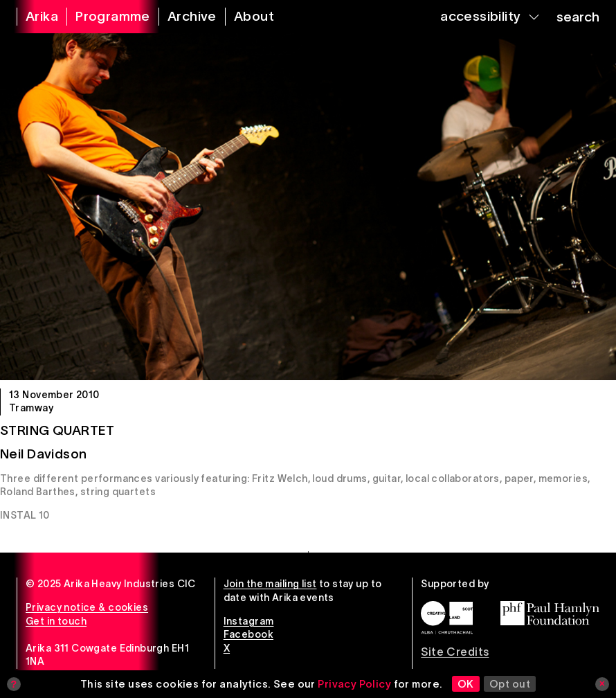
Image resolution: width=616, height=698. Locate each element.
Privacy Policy (354, 684)
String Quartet (57, 430)
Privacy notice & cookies (87, 607)
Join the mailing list (270, 584)
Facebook (248, 634)
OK (466, 684)
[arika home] (33, 17)
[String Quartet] (308, 207)
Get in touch (56, 621)
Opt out (510, 684)
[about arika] (245, 17)
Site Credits (455, 652)
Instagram (249, 621)
